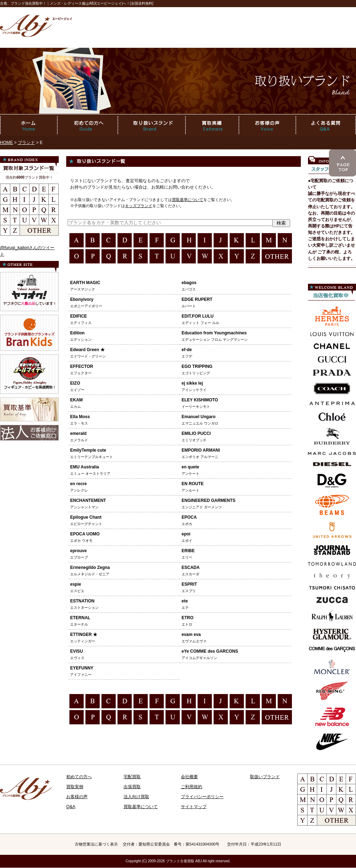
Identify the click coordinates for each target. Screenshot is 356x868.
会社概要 (189, 777)
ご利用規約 (192, 787)
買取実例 (75, 787)
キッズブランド (139, 206)
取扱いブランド (265, 777)
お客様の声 (77, 797)
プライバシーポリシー (202, 797)
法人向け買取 (136, 797)
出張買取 (132, 787)
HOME (6, 143)
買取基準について (188, 200)
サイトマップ (194, 807)
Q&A (71, 807)
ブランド (26, 143)
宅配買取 (132, 777)
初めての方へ (79, 777)
